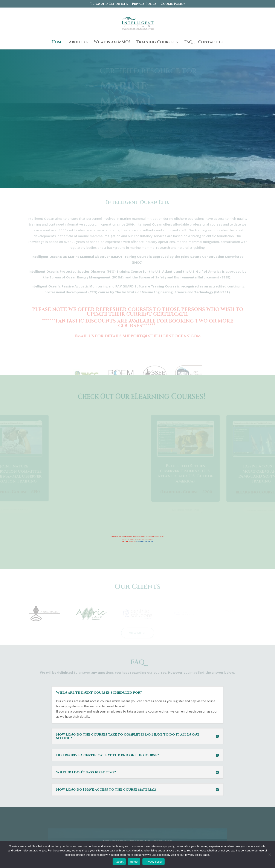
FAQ (188, 43)
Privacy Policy (144, 4)
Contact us (211, 43)
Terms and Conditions (109, 4)
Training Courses (155, 43)
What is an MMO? (112, 43)
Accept (119, 862)
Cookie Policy (173, 4)
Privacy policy (154, 862)
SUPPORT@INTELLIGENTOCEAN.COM (144, 542)
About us (79, 43)
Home (57, 43)
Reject (134, 862)
